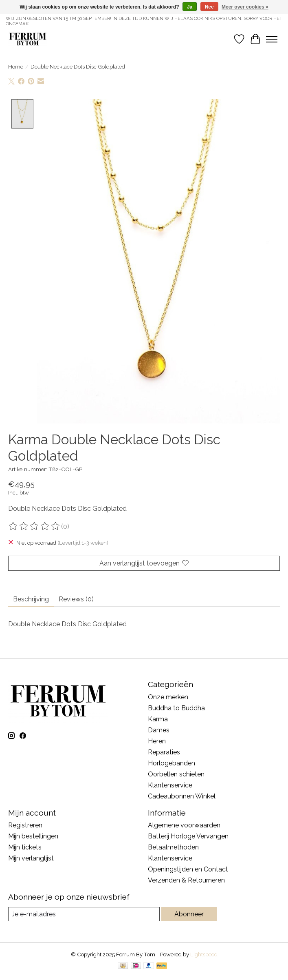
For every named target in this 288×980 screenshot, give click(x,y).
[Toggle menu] (272, 39)
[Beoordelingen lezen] (35, 526)
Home (16, 67)
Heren (157, 741)
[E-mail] (84, 914)
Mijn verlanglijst (31, 858)
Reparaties (164, 752)
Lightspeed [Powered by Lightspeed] (204, 954)
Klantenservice (170, 785)
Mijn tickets (25, 847)
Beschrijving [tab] (31, 599)
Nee (209, 7)
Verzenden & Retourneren (186, 880)
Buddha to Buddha (176, 708)
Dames (159, 730)
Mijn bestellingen (33, 836)
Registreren (25, 825)
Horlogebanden (171, 763)
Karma (158, 719)
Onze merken (168, 697)
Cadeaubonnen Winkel (182, 796)
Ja (190, 7)
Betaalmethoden (173, 847)
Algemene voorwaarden (184, 825)
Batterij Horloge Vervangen (188, 836)
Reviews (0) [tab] (76, 599)
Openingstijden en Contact (188, 869)
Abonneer (189, 914)
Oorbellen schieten (176, 774)
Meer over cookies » (245, 7)
